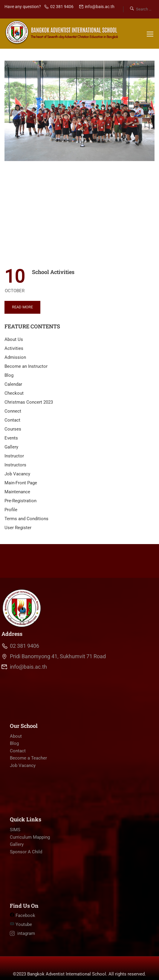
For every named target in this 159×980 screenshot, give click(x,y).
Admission (15, 357)
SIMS (15, 847)
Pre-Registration (20, 501)
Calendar (13, 384)
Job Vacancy (17, 474)
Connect (13, 411)
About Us (14, 339)
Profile (11, 510)
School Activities (53, 272)
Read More (22, 305)
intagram (22, 950)
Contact (12, 420)
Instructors (15, 465)
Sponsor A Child (26, 869)
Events (11, 438)
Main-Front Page (21, 483)
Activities (14, 348)
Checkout (14, 393)
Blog (9, 375)
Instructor (14, 456)
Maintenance (17, 492)
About (16, 753)
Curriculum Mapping (30, 854)
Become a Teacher (28, 775)
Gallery (11, 447)
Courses (13, 429)
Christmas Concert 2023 (29, 402)
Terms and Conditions (26, 519)
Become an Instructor (26, 366)
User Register (18, 528)
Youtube (21, 941)
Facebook (23, 932)
